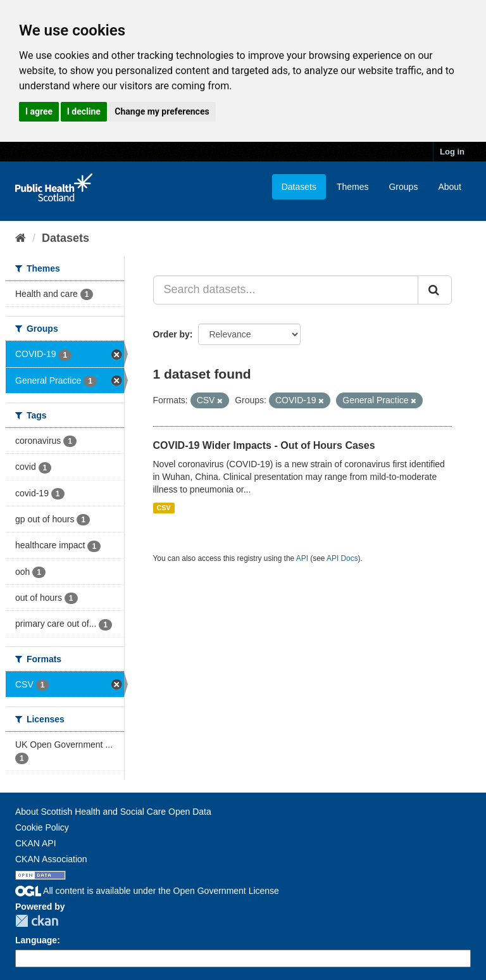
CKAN (37, 921)
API (302, 558)
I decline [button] (84, 111)
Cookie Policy (42, 827)
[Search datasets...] (286, 290)
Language (36, 940)
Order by (171, 334)
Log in (452, 152)
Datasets (299, 187)
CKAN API (36, 843)
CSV (164, 508)
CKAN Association (51, 859)
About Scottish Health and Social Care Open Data (113, 812)
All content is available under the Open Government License (147, 891)
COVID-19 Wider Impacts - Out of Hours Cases (264, 445)
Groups (403, 187)
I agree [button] (39, 111)
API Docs (342, 558)
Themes (353, 187)
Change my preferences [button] (162, 111)
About (450, 187)
